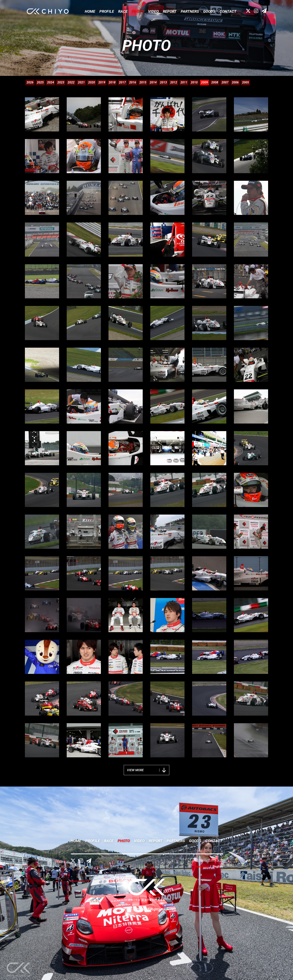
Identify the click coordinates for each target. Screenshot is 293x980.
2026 (30, 82)
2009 (204, 82)
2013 (163, 82)
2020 (92, 82)
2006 (235, 82)
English (218, 866)
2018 (112, 82)
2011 (184, 82)
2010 (194, 82)
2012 (174, 82)
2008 (215, 82)
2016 (133, 82)
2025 (40, 82)
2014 (153, 82)
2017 (122, 82)
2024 (51, 82)
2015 (143, 82)
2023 (61, 82)
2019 (102, 82)
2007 (225, 82)
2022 (71, 82)
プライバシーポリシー (208, 860)
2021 (81, 82)
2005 (245, 82)
